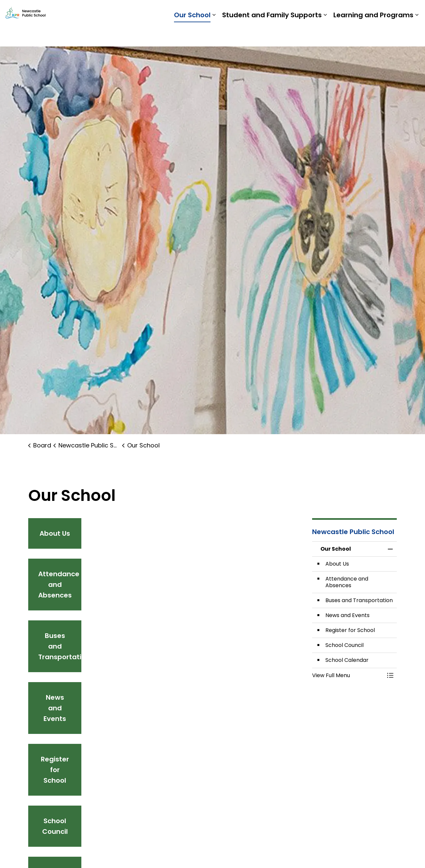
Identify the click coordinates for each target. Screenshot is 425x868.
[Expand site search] (413, 12)
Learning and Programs (373, 35)
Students (321, 11)
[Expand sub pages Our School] (214, 35)
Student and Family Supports (272, 35)
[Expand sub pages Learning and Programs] (417, 35)
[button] (348, 675)
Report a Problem (379, 11)
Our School (192, 35)
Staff (344, 11)
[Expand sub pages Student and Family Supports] (325, 35)
